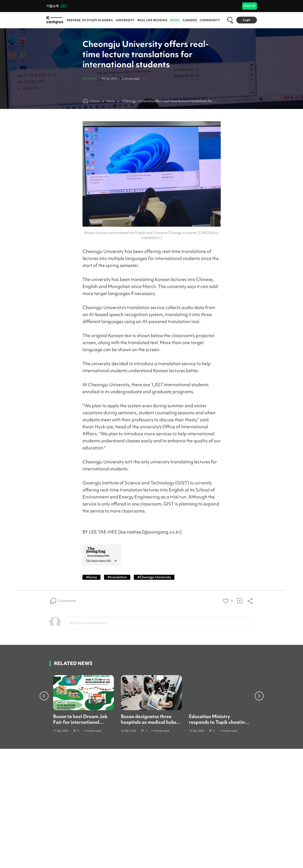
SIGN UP (250, 6)
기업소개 (57, 6)
